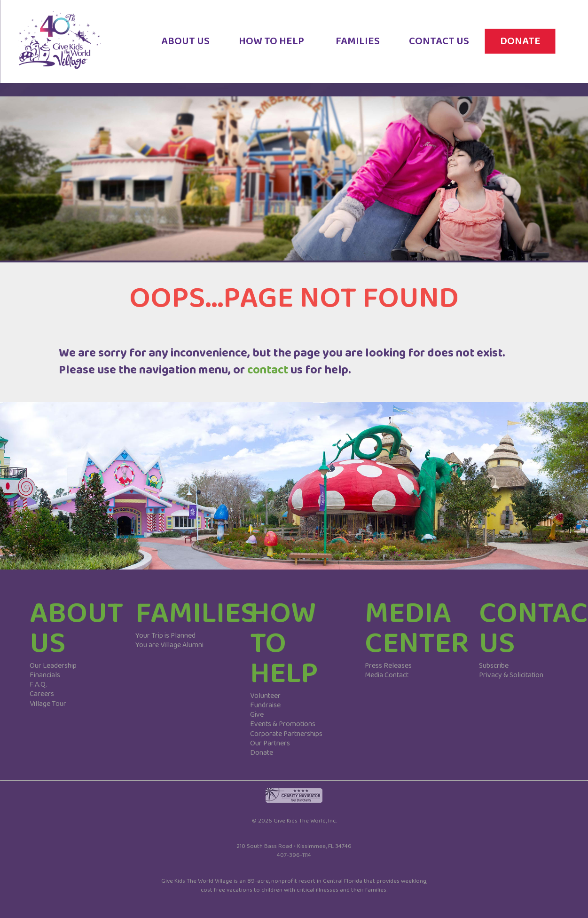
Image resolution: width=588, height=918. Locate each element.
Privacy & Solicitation (511, 675)
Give (257, 715)
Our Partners (270, 743)
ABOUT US (192, 47)
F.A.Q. (38, 685)
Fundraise (265, 705)
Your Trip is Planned (165, 636)
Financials (45, 675)
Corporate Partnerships (286, 734)
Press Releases (388, 666)
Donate (262, 753)
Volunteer (265, 696)
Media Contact (387, 675)
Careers (42, 694)
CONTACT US (446, 47)
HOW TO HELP (278, 47)
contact (268, 370)
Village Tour (48, 704)
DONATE (527, 47)
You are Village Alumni (169, 645)
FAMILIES (364, 47)
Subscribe (494, 666)
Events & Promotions (283, 724)
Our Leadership (53, 666)
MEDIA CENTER (417, 629)
